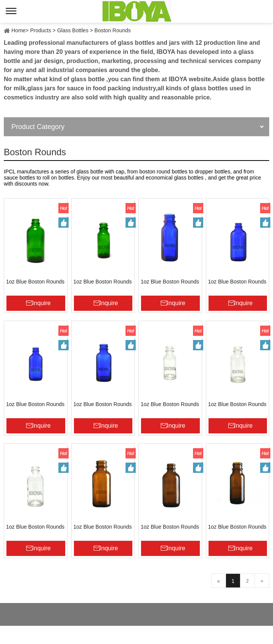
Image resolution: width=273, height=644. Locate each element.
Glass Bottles (73, 30)
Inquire (42, 303)
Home (18, 30)
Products (40, 30)
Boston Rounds (113, 30)
